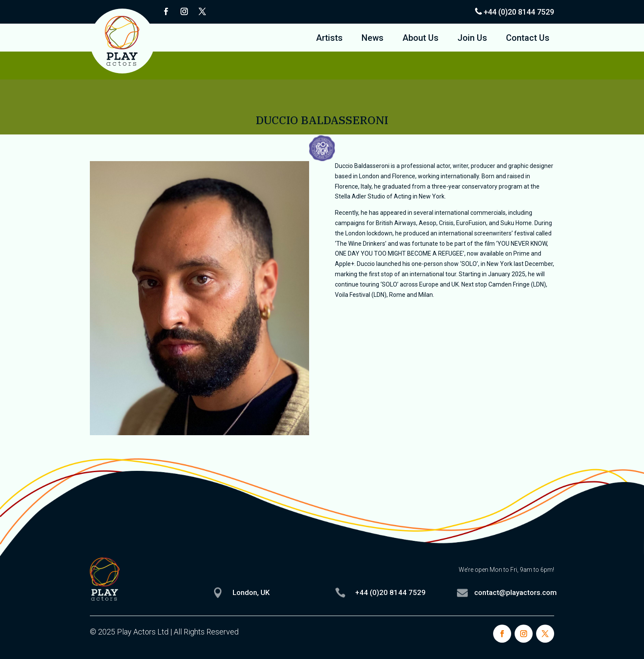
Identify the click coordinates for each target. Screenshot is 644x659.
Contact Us (528, 39)
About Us (420, 39)
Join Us (472, 39)
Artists (329, 39)
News (373, 39)
